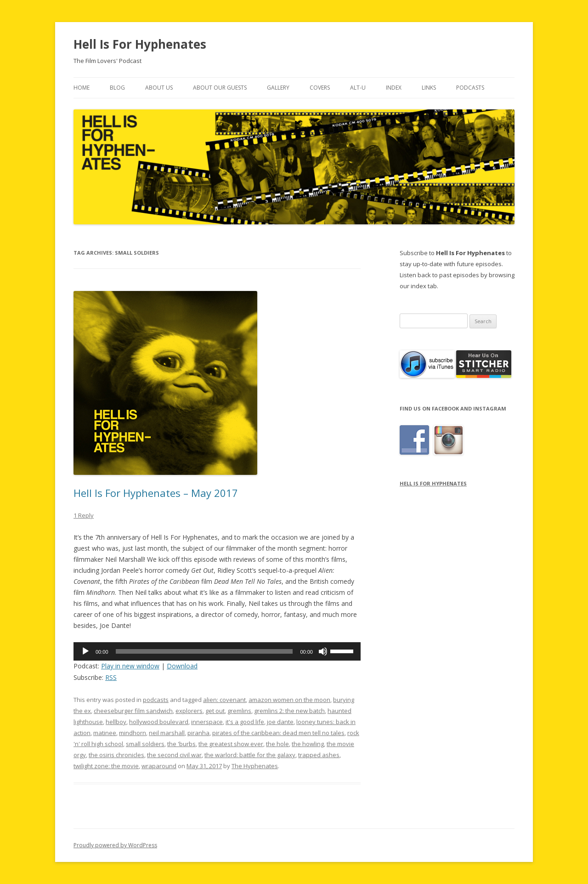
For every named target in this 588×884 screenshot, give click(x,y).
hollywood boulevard (159, 722)
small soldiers (145, 744)
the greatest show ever (231, 744)
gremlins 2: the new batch (289, 711)
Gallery (278, 88)
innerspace (207, 722)
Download (182, 666)
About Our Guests (220, 88)
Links (429, 88)
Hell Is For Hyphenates (140, 44)
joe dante (280, 722)
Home (82, 88)
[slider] (204, 651)
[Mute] (323, 651)
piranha (198, 733)
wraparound (159, 766)
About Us (159, 88)
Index (394, 88)
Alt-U (358, 88)
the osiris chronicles (116, 755)
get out (215, 711)
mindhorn (133, 733)
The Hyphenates (255, 766)
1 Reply (84, 515)
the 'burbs (181, 744)
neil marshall (167, 733)
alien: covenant (224, 700)
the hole (277, 744)
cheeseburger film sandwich (133, 711)
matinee (105, 733)
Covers (320, 88)
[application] (217, 651)
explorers (189, 711)
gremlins (239, 711)
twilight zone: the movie (106, 766)
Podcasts (470, 88)
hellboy (116, 722)
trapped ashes (319, 755)
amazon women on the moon (289, 700)
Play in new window (130, 666)
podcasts (156, 700)
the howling (308, 744)
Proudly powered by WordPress (115, 845)
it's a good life (245, 722)
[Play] (85, 651)
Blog (117, 88)
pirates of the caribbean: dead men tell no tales (278, 733)
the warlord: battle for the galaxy (250, 755)
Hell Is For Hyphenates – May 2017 (156, 493)
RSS (111, 677)
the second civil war (174, 755)
